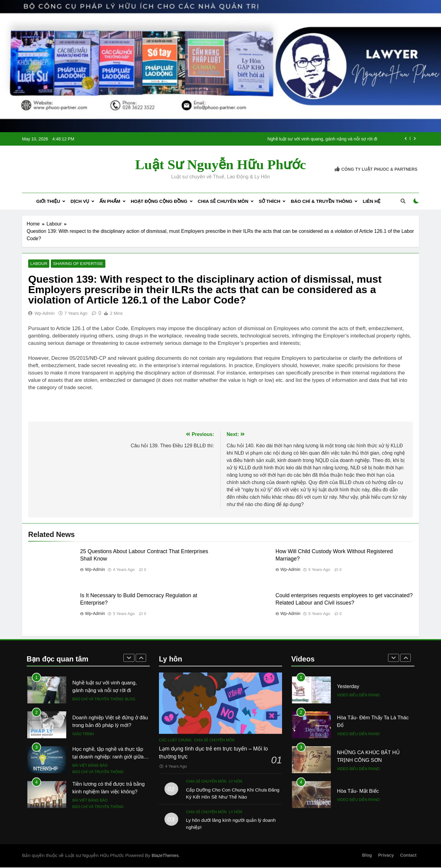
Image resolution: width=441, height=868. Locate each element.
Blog (130, 699)
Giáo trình (83, 734)
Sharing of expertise (73, 264)
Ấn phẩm (110, 201)
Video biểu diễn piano (358, 696)
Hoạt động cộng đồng (159, 201)
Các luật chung (175, 740)
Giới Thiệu (48, 201)
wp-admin (45, 314)
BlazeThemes (165, 856)
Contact (408, 856)
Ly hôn (236, 782)
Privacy (386, 856)
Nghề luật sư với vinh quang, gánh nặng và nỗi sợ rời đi (322, 139)
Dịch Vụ (80, 201)
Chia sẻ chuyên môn (223, 201)
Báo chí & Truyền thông (321, 201)
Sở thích (269, 201)
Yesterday (348, 687)
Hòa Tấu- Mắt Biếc (358, 792)
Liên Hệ (371, 201)
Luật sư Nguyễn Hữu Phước (221, 165)
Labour (38, 264)
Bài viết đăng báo (90, 766)
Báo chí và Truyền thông (98, 699)
